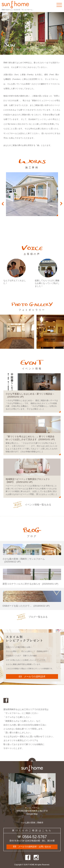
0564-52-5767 (35, 837)
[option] (32, 194)
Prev (2, 34)
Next (62, 34)
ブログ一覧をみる (38, 617)
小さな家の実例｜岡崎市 (32, 823)
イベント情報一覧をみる (38, 505)
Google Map (32, 814)
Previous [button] (3, 204)
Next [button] (61, 204)
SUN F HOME (29, 865)
